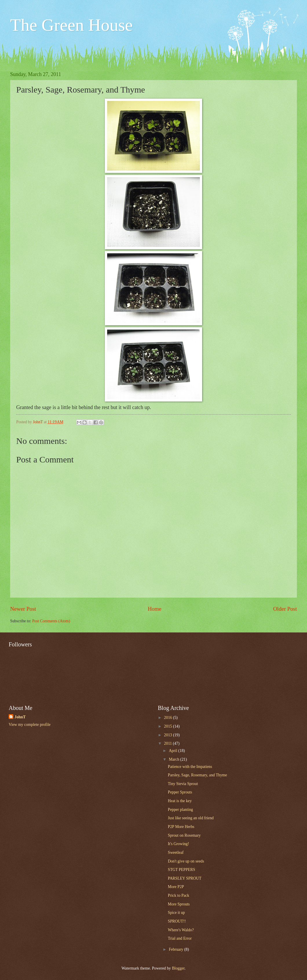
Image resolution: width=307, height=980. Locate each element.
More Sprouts (179, 904)
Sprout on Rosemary (184, 835)
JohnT (20, 717)
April (174, 751)
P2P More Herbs (181, 827)
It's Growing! (178, 844)
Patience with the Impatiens (190, 767)
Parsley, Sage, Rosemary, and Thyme (197, 775)
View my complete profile (30, 725)
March (174, 759)
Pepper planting (180, 810)
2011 (168, 743)
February (177, 949)
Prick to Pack (178, 895)
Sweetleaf (176, 852)
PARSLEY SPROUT (184, 878)
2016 (168, 718)
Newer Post (23, 609)
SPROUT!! (177, 921)
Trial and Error (180, 938)
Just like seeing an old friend (191, 818)
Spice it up (176, 913)
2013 (168, 735)
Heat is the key (180, 801)
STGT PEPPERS (181, 870)
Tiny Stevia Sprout (183, 784)
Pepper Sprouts (180, 792)
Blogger (178, 968)
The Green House (71, 25)
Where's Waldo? (181, 930)
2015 (168, 726)
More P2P (176, 887)
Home (155, 609)
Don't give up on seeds (186, 861)
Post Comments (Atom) (51, 621)
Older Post (285, 609)
